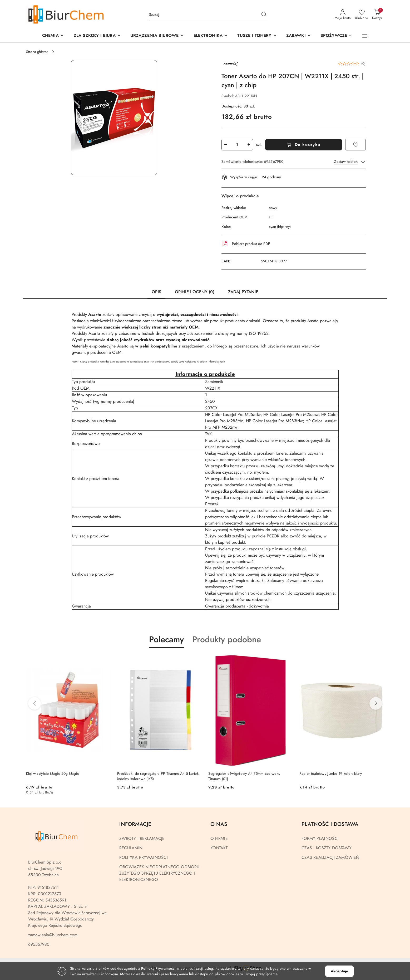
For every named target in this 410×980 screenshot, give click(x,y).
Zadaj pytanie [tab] (243, 292)
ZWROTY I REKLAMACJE (142, 839)
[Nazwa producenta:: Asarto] (231, 63)
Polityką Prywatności (159, 969)
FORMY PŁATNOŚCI (320, 839)
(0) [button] (364, 64)
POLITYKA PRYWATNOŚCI (144, 857)
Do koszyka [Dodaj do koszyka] (303, 145)
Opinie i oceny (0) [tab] (195, 292)
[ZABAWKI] (299, 36)
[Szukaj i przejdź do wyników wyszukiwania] (264, 15)
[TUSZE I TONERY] (257, 36)
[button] (157, 36)
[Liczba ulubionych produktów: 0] (361, 15)
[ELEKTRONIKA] (211, 36)
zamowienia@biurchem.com (53, 935)
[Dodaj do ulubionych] (355, 145)
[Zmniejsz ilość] (226, 145)
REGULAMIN (131, 848)
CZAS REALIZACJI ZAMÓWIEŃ (330, 857)
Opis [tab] (156, 292)
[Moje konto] (343, 15)
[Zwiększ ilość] (249, 145)
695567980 (39, 944)
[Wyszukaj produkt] (208, 15)
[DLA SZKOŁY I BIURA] (97, 36)
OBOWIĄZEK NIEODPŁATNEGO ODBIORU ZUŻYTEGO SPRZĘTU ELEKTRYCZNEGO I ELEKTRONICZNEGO (159, 873)
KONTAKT (219, 848)
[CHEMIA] (53, 36)
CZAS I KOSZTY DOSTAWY (327, 848)
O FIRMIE (219, 839)
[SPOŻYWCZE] (336, 36)
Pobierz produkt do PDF (246, 244)
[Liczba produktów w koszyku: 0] (377, 15)
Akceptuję (339, 971)
